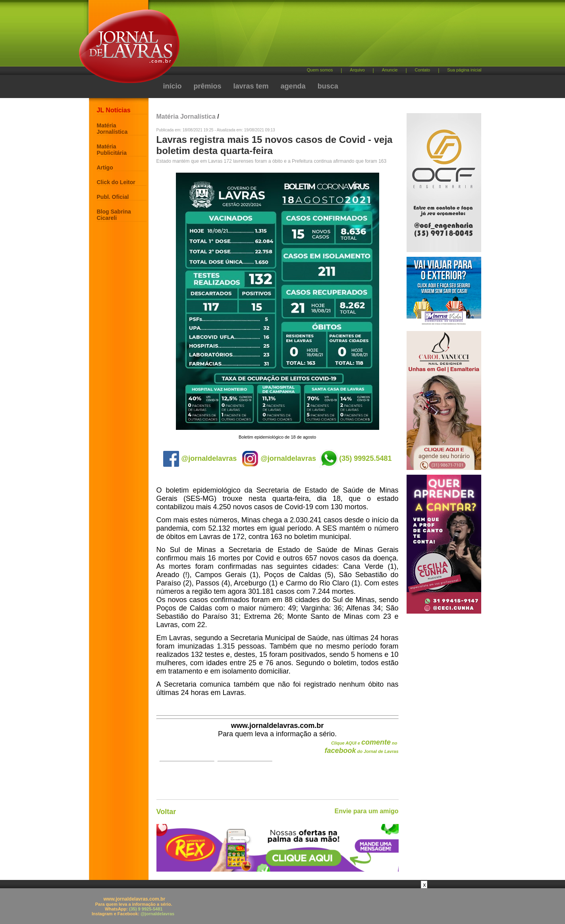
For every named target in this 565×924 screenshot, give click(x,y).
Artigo (105, 167)
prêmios (208, 86)
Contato (423, 70)
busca (328, 86)
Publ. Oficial (113, 197)
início (173, 86)
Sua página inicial (464, 70)
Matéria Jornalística (112, 129)
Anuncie (390, 70)
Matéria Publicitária (112, 150)
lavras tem (251, 86)
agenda (293, 86)
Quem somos (320, 70)
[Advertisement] (324, 36)
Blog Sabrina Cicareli (114, 215)
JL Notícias (114, 110)
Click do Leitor (116, 182)
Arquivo (357, 70)
